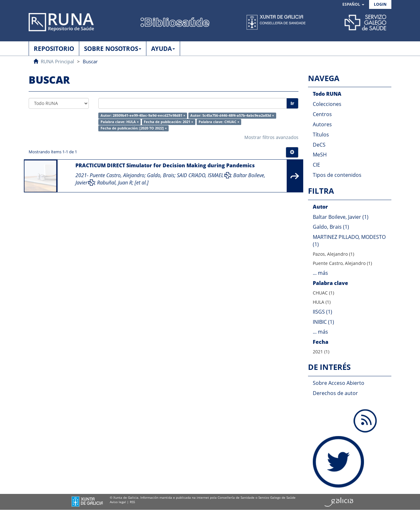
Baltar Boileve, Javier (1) (341, 217)
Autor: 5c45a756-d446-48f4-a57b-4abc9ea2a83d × (232, 115)
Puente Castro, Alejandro (117, 175)
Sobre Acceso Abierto (339, 383)
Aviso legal (118, 502)
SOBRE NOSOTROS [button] (113, 49)
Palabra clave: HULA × (120, 122)
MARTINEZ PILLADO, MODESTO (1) (349, 241)
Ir (292, 103)
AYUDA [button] (163, 49)
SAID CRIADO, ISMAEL (200, 175)
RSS (132, 502)
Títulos (321, 135)
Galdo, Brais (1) (331, 227)
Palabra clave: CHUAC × (219, 122)
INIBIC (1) (323, 322)
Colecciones (327, 104)
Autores (322, 124)
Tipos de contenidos (337, 175)
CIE (316, 165)
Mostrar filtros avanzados (271, 137)
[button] (353, 5)
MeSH (320, 155)
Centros (322, 114)
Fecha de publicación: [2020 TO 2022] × (134, 128)
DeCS (319, 145)
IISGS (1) (322, 312)
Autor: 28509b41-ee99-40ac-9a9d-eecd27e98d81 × (143, 115)
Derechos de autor (335, 393)
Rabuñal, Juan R (115, 183)
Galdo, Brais (161, 175)
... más (320, 273)
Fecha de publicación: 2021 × (168, 122)
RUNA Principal (57, 61)
